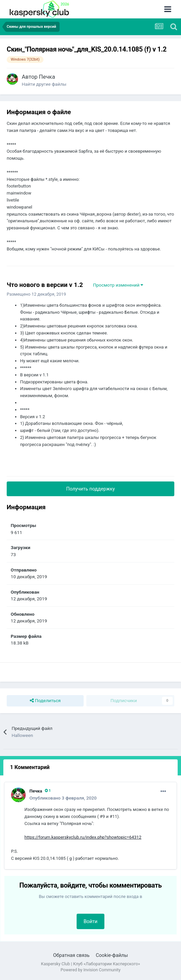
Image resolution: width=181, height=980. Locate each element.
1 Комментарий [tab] (30, 767)
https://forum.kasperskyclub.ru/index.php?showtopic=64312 (83, 837)
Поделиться (45, 701)
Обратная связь (71, 955)
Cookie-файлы (112, 955)
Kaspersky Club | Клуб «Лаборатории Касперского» (91, 964)
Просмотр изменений (118, 285)
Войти (91, 921)
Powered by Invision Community (90, 970)
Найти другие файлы (44, 84)
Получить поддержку (91, 489)
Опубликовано (63, 798)
